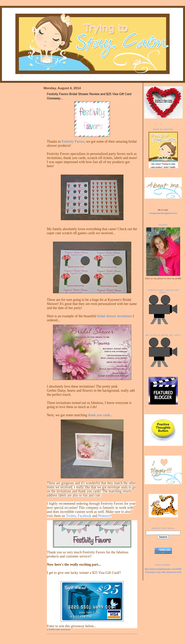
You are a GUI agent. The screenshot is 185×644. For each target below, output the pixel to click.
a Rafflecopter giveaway (59, 629)
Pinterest (104, 516)
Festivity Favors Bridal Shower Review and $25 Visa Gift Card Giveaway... (89, 96)
